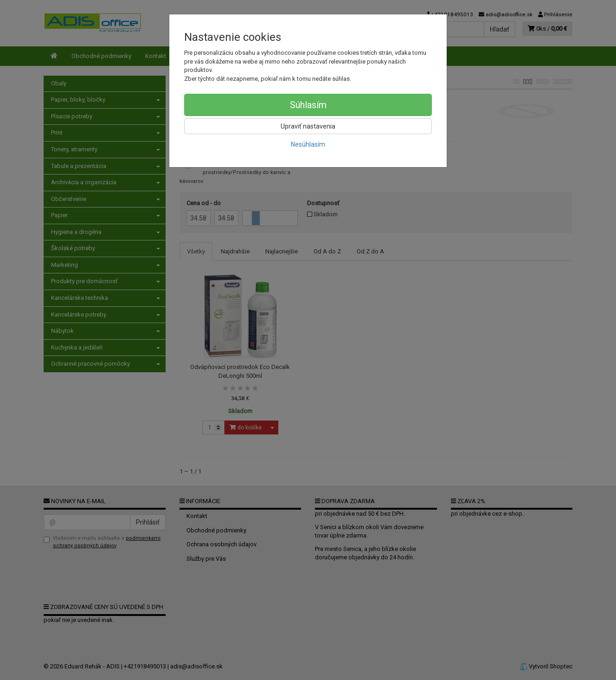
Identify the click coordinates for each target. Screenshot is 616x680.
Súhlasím (308, 105)
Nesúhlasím (308, 144)
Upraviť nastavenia (308, 126)
